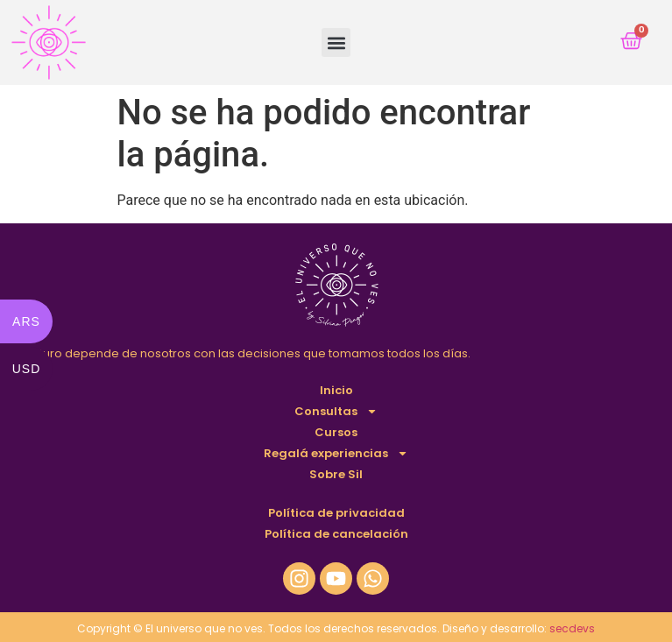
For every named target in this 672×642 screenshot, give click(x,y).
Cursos (336, 432)
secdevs (572, 628)
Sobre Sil (336, 474)
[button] (336, 42)
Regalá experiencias (336, 454)
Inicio (336, 390)
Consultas (336, 412)
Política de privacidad (336, 513)
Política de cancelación (336, 534)
